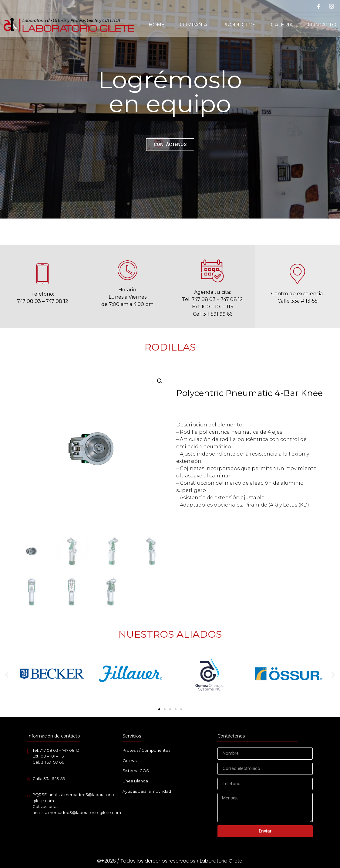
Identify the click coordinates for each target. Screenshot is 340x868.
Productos (239, 25)
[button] (7, 675)
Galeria (282, 25)
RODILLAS (170, 347)
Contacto (322, 25)
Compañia (194, 25)
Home (157, 25)
